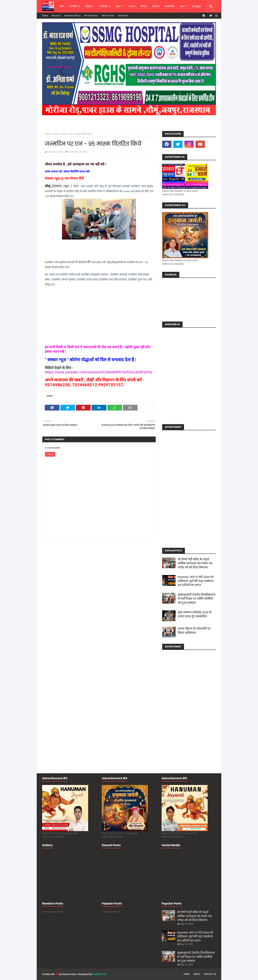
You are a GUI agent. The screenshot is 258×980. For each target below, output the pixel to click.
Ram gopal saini (55, 152)
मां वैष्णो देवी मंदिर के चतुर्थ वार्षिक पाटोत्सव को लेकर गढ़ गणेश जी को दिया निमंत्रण (195, 563)
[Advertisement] (189, 488)
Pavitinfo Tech (100, 974)
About (197, 974)
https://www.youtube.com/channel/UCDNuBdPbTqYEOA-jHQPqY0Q (99, 372)
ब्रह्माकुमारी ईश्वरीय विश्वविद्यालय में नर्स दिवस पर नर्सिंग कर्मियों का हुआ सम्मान (197, 599)
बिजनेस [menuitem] (156, 6)
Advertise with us (72, 16)
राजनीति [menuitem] (73, 6)
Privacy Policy (91, 16)
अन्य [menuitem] (182, 6)
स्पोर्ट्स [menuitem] (88, 6)
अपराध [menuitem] (132, 6)
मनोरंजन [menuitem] (104, 6)
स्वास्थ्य (55, 134)
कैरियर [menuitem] (144, 6)
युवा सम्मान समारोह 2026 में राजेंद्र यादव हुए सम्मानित (194, 614)
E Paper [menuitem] (197, 6)
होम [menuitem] (62, 6)
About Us (56, 16)
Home (45, 16)
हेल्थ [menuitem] (118, 6)
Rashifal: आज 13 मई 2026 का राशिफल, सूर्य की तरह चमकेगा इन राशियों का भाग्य (196, 581)
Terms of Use (108, 16)
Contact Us (123, 16)
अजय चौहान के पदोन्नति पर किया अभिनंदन (194, 631)
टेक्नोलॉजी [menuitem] (169, 6)
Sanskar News (69, 974)
